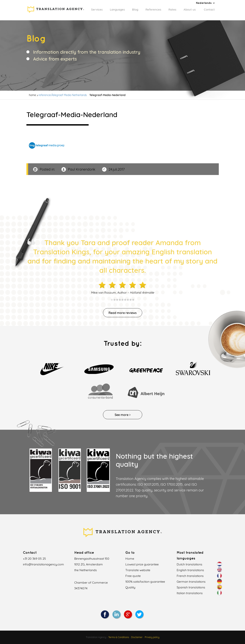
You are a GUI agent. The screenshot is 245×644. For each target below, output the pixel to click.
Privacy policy (152, 637)
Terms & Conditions (119, 637)
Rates (172, 9)
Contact (209, 9)
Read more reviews (123, 313)
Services (97, 9)
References (153, 9)
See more (123, 415)
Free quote (133, 576)
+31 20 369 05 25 (34, 559)
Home (130, 559)
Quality (130, 587)
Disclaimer (137, 637)
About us (190, 9)
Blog (135, 9)
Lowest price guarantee (142, 564)
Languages (117, 9)
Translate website (138, 570)
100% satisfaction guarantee (145, 582)
